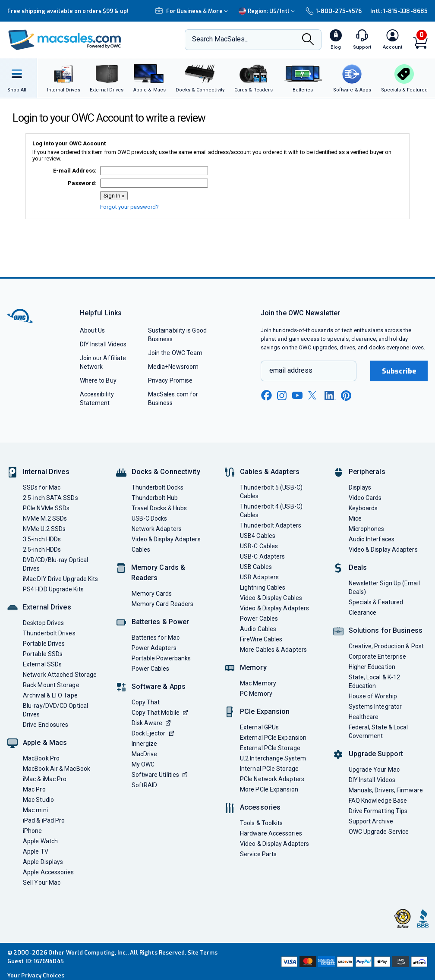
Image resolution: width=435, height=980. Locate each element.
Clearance (363, 612)
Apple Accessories (49, 872)
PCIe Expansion (265, 711)
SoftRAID (145, 785)
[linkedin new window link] (330, 396)
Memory (253, 667)
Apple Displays (43, 862)
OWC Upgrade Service (379, 832)
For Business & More (193, 11)
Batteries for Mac (156, 638)
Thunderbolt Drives (49, 633)
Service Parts (258, 854)
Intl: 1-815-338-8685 (399, 11)
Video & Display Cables (271, 598)
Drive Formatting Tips (378, 811)
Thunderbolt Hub (155, 498)
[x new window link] (314, 395)
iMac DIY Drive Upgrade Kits (60, 579)
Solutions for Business (386, 630)
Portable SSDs (43, 654)
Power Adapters (154, 648)
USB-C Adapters (262, 556)
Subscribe (399, 371)
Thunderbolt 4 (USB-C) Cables (271, 511)
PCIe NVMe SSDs (46, 508)
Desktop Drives (43, 623)
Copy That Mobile (160, 713)
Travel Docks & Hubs (159, 508)
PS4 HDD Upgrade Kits (53, 589)
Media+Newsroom (173, 367)
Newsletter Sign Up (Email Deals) (384, 587)
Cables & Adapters (270, 472)
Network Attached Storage (60, 675)
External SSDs (42, 664)
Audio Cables (258, 629)
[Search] (308, 40)
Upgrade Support (376, 754)
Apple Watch (40, 841)
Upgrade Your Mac (374, 770)
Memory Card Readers (163, 604)
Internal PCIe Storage (269, 769)
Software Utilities (160, 775)
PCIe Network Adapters (272, 779)
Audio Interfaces (372, 539)
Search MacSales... (220, 39)
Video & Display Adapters (166, 539)
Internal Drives (46, 472)
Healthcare (364, 717)
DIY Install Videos (103, 344)
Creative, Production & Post (386, 646)
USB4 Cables (258, 536)
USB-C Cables (259, 546)
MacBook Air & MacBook (57, 769)
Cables (141, 550)
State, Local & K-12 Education (375, 682)
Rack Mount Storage (51, 685)
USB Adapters (259, 577)
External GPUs (259, 727)
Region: (268, 11)
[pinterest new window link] (346, 396)
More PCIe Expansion (269, 789)
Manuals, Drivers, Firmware (386, 790)
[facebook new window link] (266, 396)
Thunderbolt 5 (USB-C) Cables (271, 492)
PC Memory (256, 694)
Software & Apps (159, 686)
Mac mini (35, 810)
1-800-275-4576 (334, 11)
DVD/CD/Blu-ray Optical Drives (55, 564)
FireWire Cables (261, 639)
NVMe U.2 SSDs (44, 529)
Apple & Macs (45, 743)
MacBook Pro (41, 758)
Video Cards (365, 498)
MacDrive (145, 754)
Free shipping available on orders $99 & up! (68, 11)
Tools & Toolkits (261, 823)
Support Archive (371, 821)
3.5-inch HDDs (42, 539)
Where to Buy (98, 380)
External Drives (47, 607)
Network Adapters (157, 529)
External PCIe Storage (270, 748)
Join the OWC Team (175, 353)
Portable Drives (44, 644)
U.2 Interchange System (273, 758)
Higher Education (372, 667)
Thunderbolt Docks (158, 487)
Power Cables (151, 669)
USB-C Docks (150, 518)
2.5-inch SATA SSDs (50, 498)
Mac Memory (258, 683)
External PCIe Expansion (273, 738)
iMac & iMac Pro (45, 779)
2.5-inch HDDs (42, 550)
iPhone (33, 831)
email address (291, 370)
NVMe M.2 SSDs (45, 518)
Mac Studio (38, 800)
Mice (355, 518)
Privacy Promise (170, 380)
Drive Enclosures (46, 725)
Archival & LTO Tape (50, 695)
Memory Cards (152, 594)
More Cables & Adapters (273, 650)
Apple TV (36, 851)
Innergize (145, 744)
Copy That (146, 702)
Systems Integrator (375, 707)
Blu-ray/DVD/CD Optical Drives (55, 710)
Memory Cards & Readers (158, 573)
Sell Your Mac (42, 883)
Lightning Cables (263, 587)
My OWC (143, 764)
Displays (360, 487)
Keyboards (363, 508)
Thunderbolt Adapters (271, 525)
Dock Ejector (153, 733)
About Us (93, 330)
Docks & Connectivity (166, 472)
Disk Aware (151, 723)
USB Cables (256, 567)
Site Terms (203, 953)
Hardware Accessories (271, 833)
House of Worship (373, 696)
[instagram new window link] (282, 396)
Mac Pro (34, 789)
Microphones (367, 529)
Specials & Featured (376, 602)
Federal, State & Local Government (378, 732)
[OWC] (65, 40)
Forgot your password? (129, 207)
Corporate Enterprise (378, 656)
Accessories (260, 807)
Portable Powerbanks (161, 658)
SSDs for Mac (42, 487)
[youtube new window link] (297, 395)
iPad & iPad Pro (44, 820)
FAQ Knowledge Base (378, 801)
